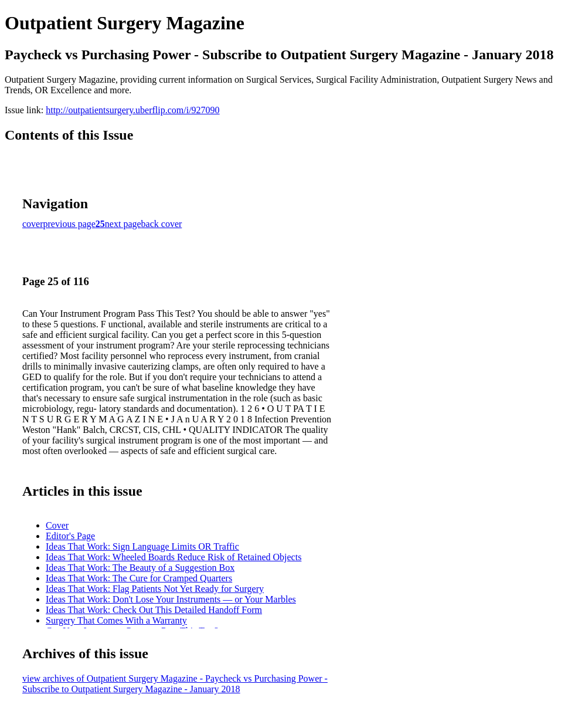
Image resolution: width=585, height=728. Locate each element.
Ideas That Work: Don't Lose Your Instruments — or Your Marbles (171, 599)
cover (33, 224)
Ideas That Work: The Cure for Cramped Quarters (139, 578)
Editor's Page (70, 536)
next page (123, 224)
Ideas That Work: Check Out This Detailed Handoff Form (154, 610)
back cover (162, 224)
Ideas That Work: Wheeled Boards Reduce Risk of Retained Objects (174, 557)
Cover (57, 525)
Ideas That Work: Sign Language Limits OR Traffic (142, 546)
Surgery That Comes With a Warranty (116, 620)
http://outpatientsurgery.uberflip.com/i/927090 (132, 110)
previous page (69, 224)
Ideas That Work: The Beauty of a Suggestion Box (140, 568)
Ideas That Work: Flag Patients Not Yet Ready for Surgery (155, 589)
